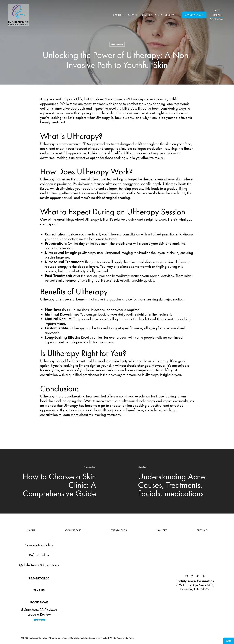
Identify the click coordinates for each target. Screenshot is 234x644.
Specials (202, 530)
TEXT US (217, 11)
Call (229, 641)
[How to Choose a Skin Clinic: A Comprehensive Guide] (59, 481)
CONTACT (217, 15)
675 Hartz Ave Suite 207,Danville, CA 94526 (195, 585)
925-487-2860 (194, 15)
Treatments (117, 44)
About (31, 530)
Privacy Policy (54, 638)
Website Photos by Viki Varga (122, 638)
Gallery (162, 530)
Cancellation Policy (39, 545)
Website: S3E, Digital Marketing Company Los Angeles (85, 638)
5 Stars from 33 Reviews (39, 610)
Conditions (73, 530)
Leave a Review (39, 614)
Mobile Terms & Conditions (39, 565)
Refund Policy (39, 555)
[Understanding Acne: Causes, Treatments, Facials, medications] (176, 481)
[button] (39, 579)
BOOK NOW (217, 19)
